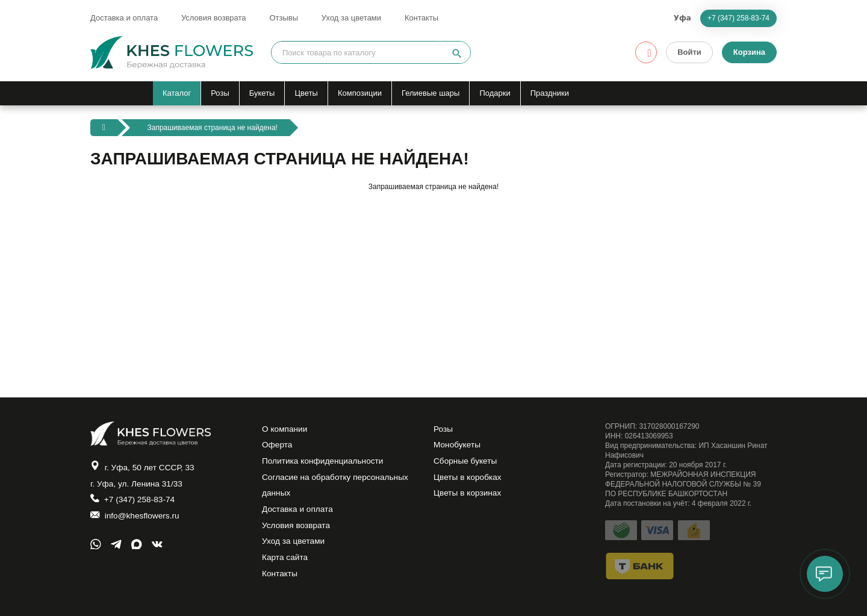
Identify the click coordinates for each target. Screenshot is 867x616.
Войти (689, 52)
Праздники (550, 93)
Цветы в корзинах (468, 497)
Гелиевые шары (430, 93)
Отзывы (284, 18)
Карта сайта (285, 565)
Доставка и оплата (124, 18)
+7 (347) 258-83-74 (738, 18)
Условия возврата (214, 18)
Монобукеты (458, 447)
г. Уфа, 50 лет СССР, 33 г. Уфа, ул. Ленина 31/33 (144, 476)
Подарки (495, 93)
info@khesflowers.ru (136, 519)
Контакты (421, 18)
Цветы (306, 93)
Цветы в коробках (468, 481)
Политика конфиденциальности (324, 464)
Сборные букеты (466, 464)
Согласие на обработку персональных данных (337, 489)
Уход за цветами (351, 18)
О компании (285, 430)
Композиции (360, 93)
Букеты (262, 93)
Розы (220, 93)
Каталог (177, 93)
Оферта (278, 447)
